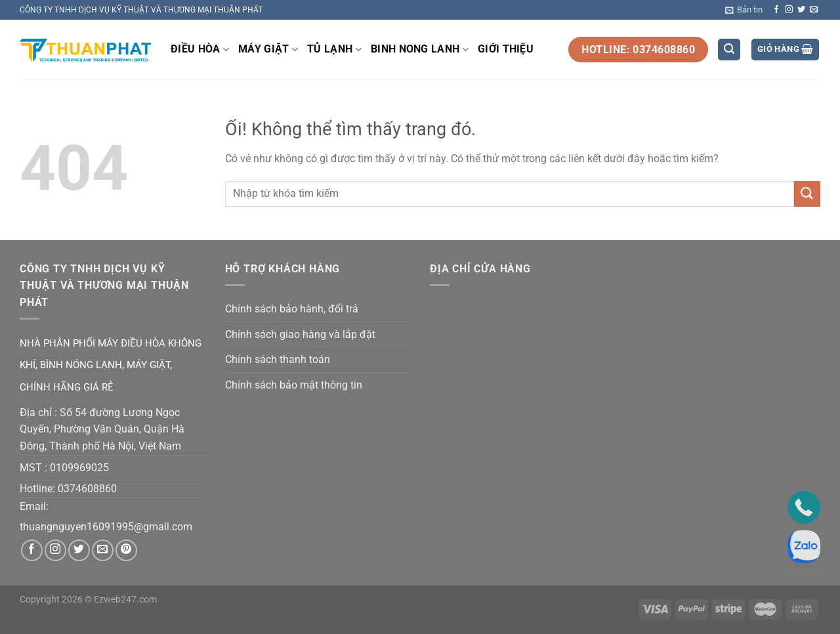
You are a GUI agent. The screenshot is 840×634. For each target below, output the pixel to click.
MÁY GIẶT (268, 49)
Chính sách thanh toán (278, 359)
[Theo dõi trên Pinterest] (126, 550)
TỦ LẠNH (334, 49)
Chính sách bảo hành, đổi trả (292, 309)
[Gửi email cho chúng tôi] (814, 10)
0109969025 (79, 468)
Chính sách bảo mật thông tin (294, 385)
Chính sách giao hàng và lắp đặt (300, 334)
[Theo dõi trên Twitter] (801, 10)
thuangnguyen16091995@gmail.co (101, 527)
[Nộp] (807, 194)
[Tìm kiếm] (729, 50)
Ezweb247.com (125, 600)
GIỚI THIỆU (506, 49)
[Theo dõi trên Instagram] (789, 10)
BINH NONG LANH (420, 49)
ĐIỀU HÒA (200, 49)
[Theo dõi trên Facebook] (776, 10)
